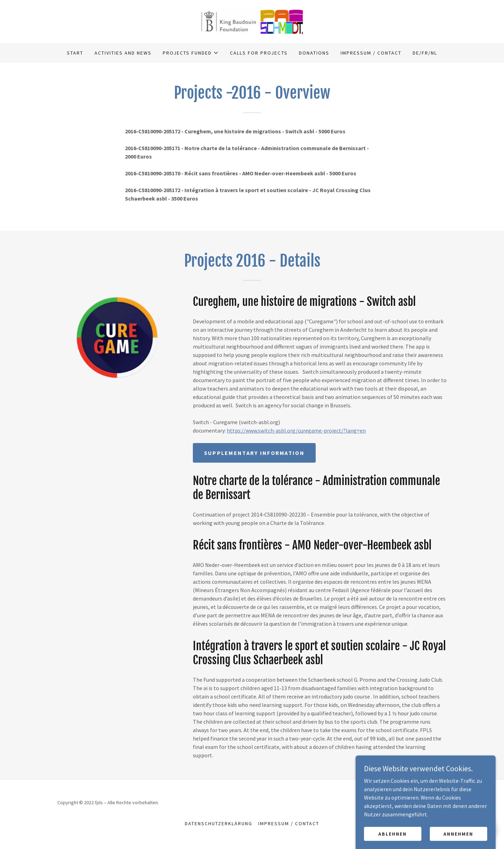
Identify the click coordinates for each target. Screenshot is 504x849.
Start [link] (75, 53)
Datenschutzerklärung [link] (219, 823)
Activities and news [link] (123, 53)
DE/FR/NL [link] (425, 53)
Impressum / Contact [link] (371, 53)
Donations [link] (314, 53)
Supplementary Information (254, 453)
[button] (191, 53)
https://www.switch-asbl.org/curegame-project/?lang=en (296, 430)
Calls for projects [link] (259, 53)
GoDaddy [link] (437, 802)
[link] (252, 21)
